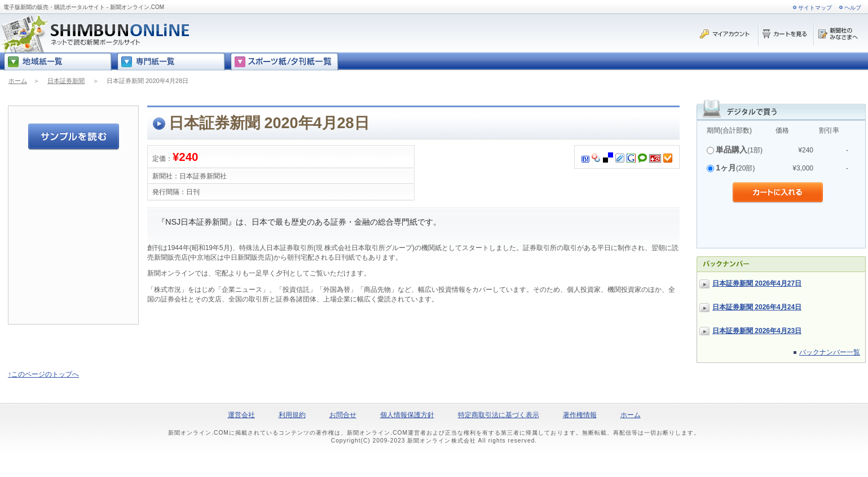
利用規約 (292, 415)
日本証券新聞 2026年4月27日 (757, 283)
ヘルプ (853, 8)
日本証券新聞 (66, 81)
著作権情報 (580, 415)
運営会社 (241, 415)
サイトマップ (815, 8)
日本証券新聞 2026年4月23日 (757, 331)
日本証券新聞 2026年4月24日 (757, 307)
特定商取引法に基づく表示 (499, 415)
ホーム (18, 81)
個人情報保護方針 (407, 415)
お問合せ (343, 415)
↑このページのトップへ (43, 374)
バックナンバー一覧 (830, 352)
